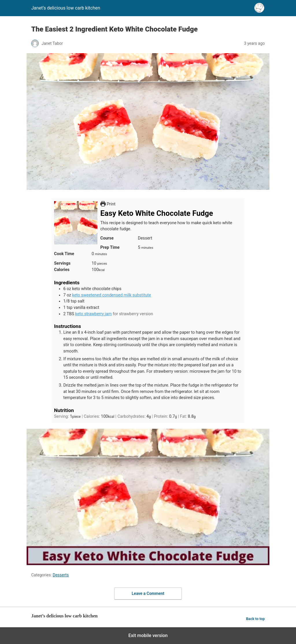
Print (108, 204)
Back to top (255, 619)
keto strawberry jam (93, 314)
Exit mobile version (148, 635)
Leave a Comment (148, 593)
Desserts (61, 575)
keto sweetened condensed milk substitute (111, 295)
